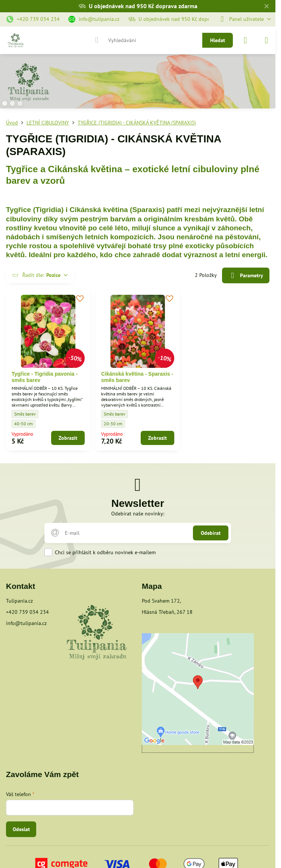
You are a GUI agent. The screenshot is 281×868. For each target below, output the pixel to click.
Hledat (218, 40)
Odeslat (21, 829)
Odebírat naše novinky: (138, 514)
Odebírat (211, 533)
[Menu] (266, 40)
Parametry (246, 276)
